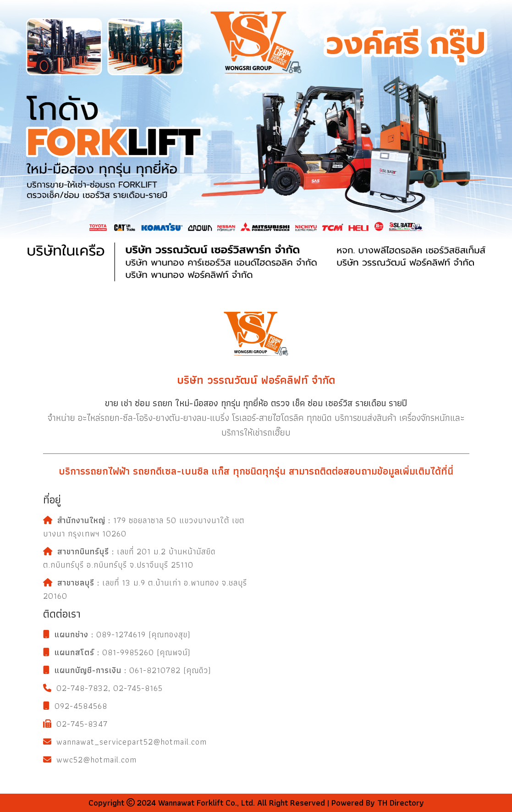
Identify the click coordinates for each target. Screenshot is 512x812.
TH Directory (399, 803)
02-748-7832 (82, 688)
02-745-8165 (138, 688)
